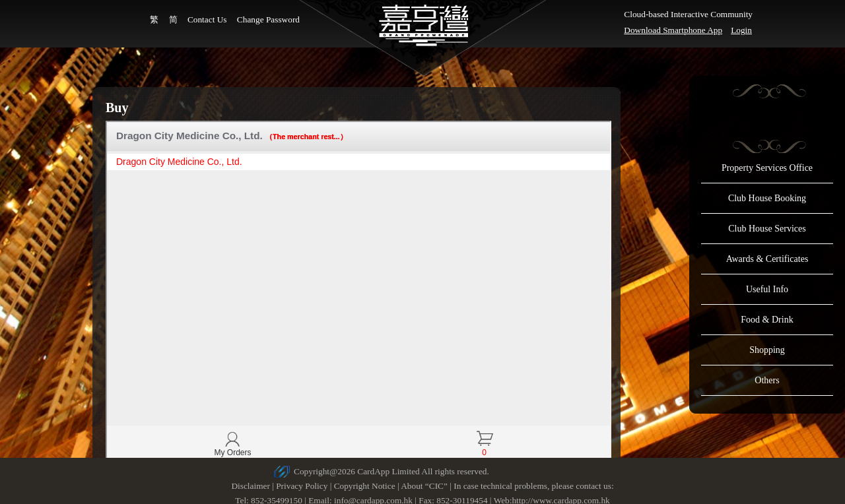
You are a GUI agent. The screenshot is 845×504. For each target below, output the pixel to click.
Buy (117, 108)
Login (741, 30)
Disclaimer (250, 486)
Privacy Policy (302, 486)
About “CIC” (424, 486)
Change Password (268, 19)
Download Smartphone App (673, 30)
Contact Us (207, 19)
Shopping (767, 350)
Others (767, 380)
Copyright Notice (365, 486)
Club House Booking (767, 198)
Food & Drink (767, 320)
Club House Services (767, 229)
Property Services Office (767, 168)
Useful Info (767, 289)
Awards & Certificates (767, 259)
